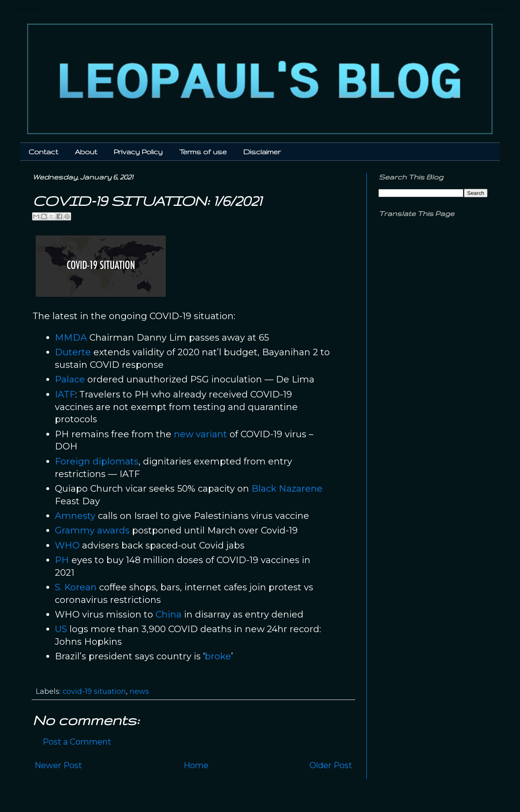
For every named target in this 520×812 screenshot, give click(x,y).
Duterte (73, 352)
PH (62, 560)
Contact (43, 152)
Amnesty (75, 516)
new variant (200, 434)
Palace (70, 379)
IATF (65, 394)
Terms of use (203, 152)
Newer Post (58, 765)
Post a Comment (77, 742)
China (169, 614)
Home (196, 765)
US (61, 629)
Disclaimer (262, 152)
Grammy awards (92, 530)
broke (218, 656)
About (86, 152)
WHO (67, 545)
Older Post (331, 765)
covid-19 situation (94, 691)
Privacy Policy (138, 152)
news (139, 691)
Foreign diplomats (97, 461)
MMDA (71, 338)
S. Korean (76, 587)
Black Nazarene (287, 489)
